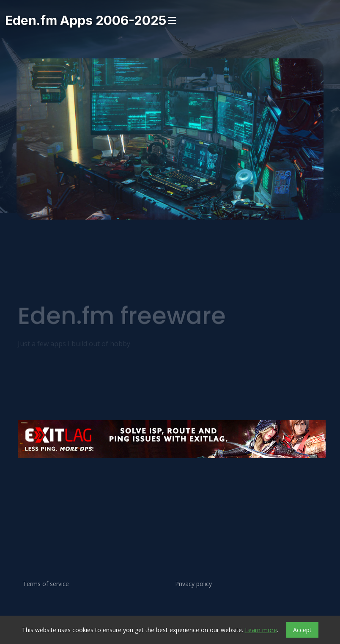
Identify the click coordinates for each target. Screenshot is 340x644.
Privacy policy (193, 584)
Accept (302, 630)
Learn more (261, 630)
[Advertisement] (170, 487)
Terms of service (46, 584)
